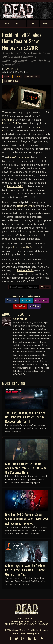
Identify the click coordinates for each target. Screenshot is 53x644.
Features (37, 622)
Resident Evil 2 (11, 81)
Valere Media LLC (21, 630)
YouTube (20, 306)
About (32, 624)
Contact (44, 624)
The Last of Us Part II (25, 247)
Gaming (18, 77)
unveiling (7, 120)
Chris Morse (12, 69)
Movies (29, 619)
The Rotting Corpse (15, 624)
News (7, 77)
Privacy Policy (34, 633)
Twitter (26, 301)
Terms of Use (19, 633)
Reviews (25, 622)
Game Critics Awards (19, 157)
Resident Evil (32, 77)
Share (45, 287)
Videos (14, 622)
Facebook (12, 301)
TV (37, 619)
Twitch (34, 306)
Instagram (41, 301)
